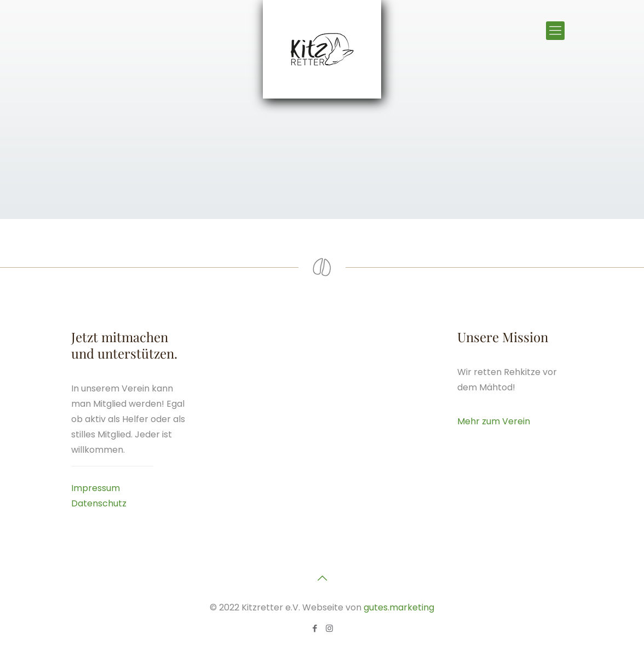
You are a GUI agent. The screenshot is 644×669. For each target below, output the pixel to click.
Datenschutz (99, 503)
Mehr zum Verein (494, 421)
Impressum (96, 488)
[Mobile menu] (555, 31)
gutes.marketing (399, 607)
